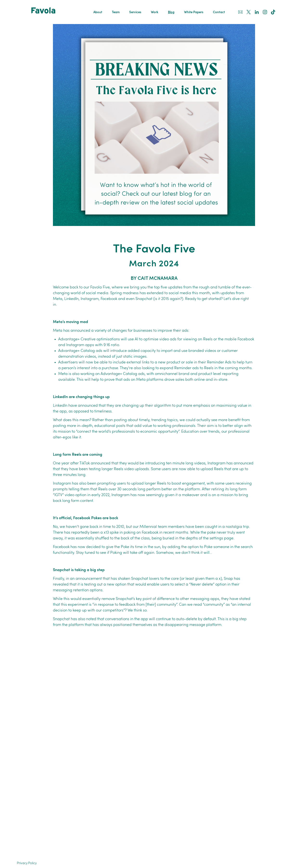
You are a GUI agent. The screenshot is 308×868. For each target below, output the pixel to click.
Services (135, 12)
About (98, 12)
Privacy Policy (27, 863)
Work (155, 12)
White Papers (194, 12)
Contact (219, 12)
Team (116, 12)
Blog (171, 12)
